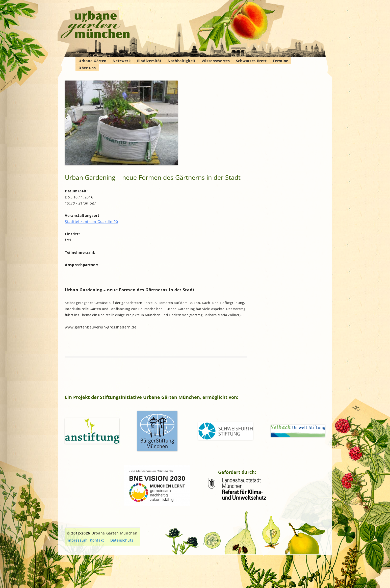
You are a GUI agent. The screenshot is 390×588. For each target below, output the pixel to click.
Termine (280, 61)
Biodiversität (149, 61)
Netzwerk (122, 61)
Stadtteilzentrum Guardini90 (92, 222)
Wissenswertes (216, 61)
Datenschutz (122, 540)
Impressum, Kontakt (85, 540)
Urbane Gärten (93, 61)
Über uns (87, 68)
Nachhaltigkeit (182, 61)
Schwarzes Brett (251, 61)
